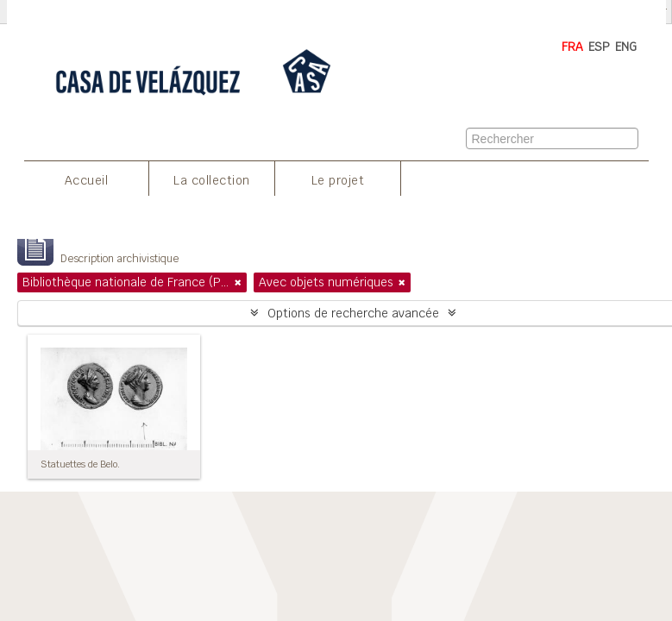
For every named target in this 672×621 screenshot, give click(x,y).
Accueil (87, 180)
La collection (212, 180)
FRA (572, 47)
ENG (626, 47)
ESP (599, 47)
